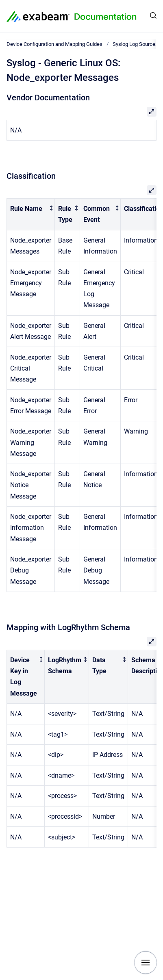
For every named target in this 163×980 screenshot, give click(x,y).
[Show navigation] (146, 963)
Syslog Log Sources (135, 44)
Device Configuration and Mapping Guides (54, 44)
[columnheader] (31, 215)
